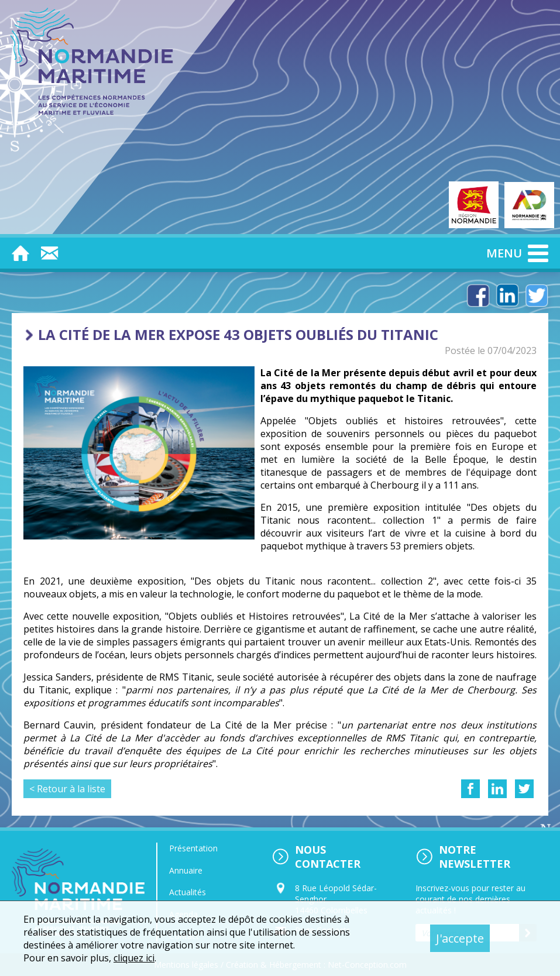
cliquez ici (134, 958)
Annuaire (186, 870)
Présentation (193, 848)
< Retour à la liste (67, 789)
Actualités (188, 892)
